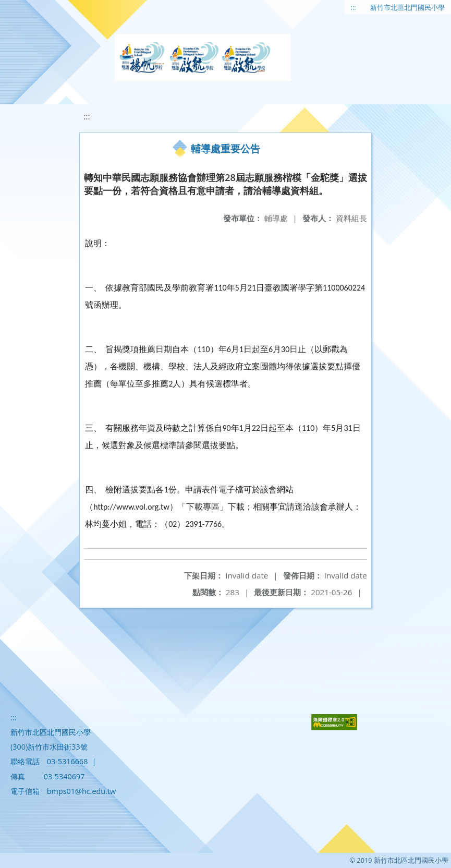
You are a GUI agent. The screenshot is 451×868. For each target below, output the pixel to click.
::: (354, 7)
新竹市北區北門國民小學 (407, 7)
